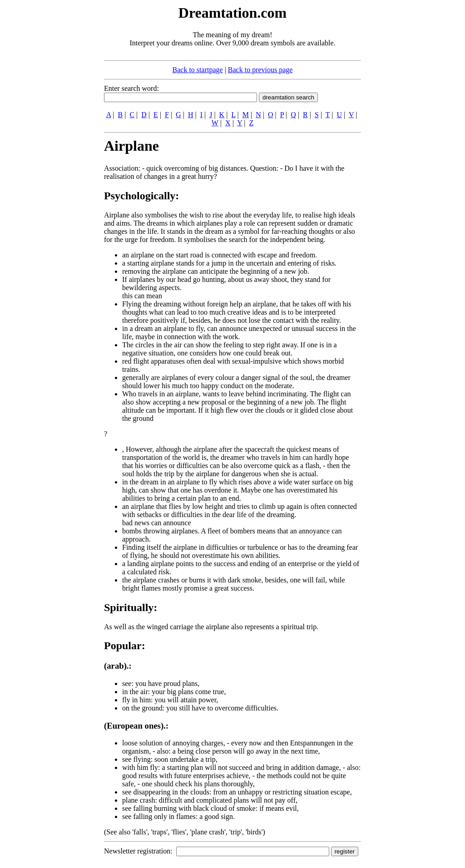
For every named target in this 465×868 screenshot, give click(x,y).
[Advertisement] (49, 140)
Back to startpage (198, 70)
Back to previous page (260, 70)
